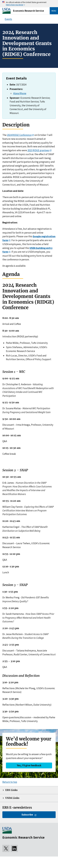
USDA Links (12, 798)
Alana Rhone (20, 93)
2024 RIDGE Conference (19, 135)
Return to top (10, 782)
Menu (54, 11)
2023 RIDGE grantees (38, 150)
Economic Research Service (28, 11)
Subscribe (27, 815)
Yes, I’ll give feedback (29, 765)
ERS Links (11, 790)
